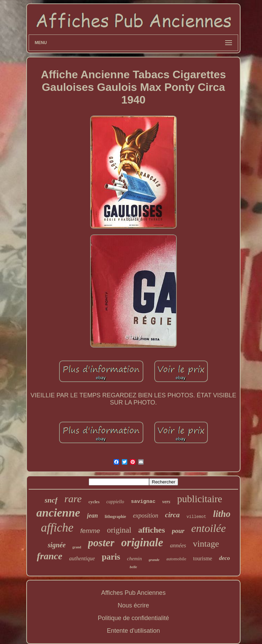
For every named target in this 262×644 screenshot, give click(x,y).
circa (172, 515)
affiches (152, 530)
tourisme (203, 558)
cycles (94, 502)
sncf (51, 500)
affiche (57, 528)
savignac (143, 502)
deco (224, 558)
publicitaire (200, 499)
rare (73, 499)
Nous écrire (133, 605)
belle (133, 567)
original (119, 530)
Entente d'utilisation (133, 631)
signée (57, 545)
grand (77, 547)
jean (92, 516)
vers (166, 502)
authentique (82, 558)
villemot (196, 517)
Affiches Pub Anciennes (134, 593)
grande (154, 560)
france (50, 556)
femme (90, 531)
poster (101, 543)
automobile (176, 559)
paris (111, 557)
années (178, 545)
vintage (206, 544)
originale (142, 543)
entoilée (209, 528)
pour (178, 531)
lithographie (115, 517)
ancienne (58, 513)
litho (222, 514)
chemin (134, 559)
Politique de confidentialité (133, 618)
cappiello (115, 502)
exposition (146, 516)
